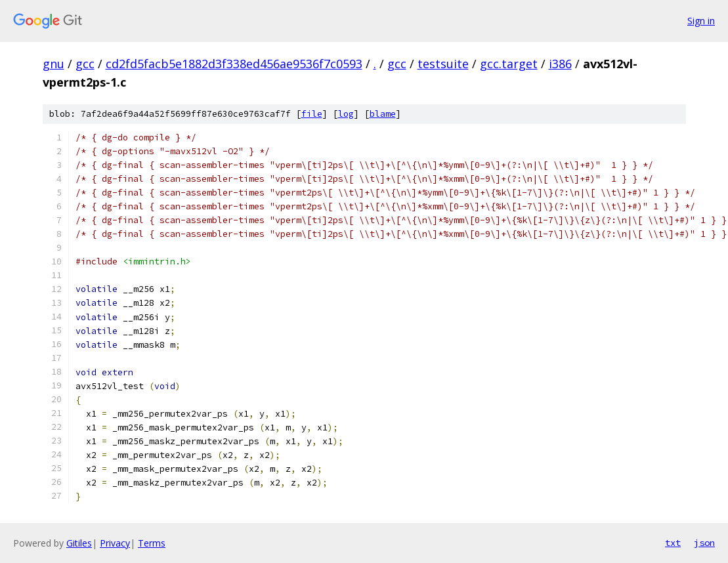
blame (383, 114)
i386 (560, 64)
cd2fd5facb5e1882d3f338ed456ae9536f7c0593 (234, 64)
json (704, 543)
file (312, 114)
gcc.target (509, 64)
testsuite (443, 64)
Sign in (701, 21)
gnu (54, 64)
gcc (85, 64)
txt (673, 543)
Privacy (115, 543)
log (346, 114)
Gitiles (79, 543)
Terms (152, 543)
